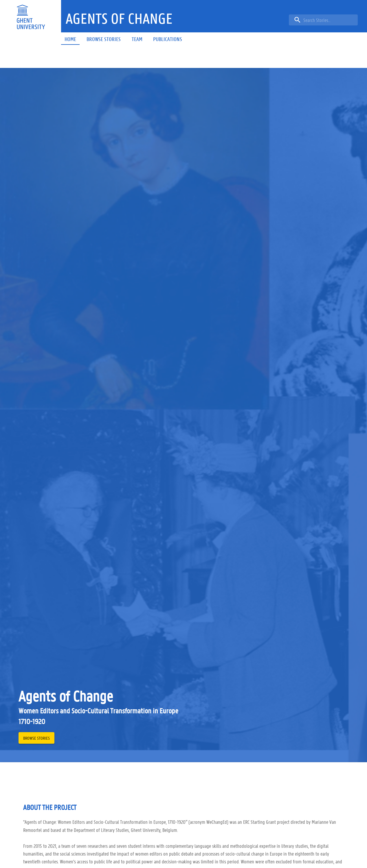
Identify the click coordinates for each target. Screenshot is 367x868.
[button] (119, 18)
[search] (323, 20)
